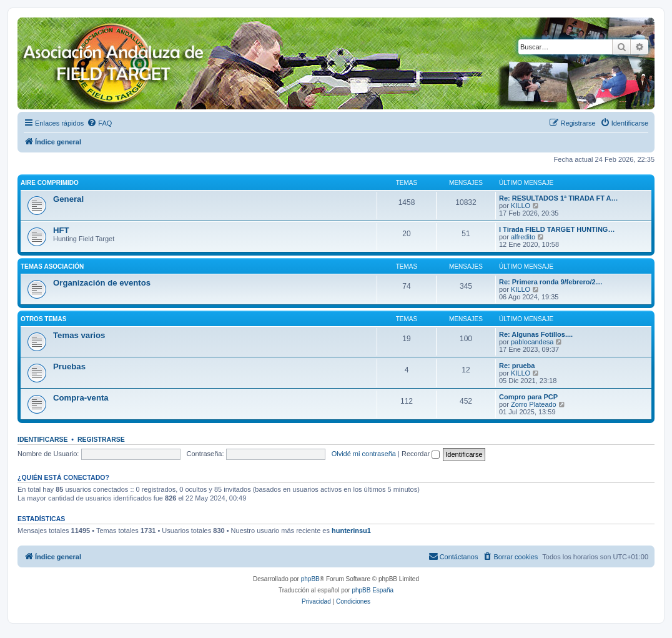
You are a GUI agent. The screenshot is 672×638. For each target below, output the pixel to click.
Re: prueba (517, 366)
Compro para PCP (528, 397)
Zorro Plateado (534, 404)
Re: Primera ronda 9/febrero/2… (551, 282)
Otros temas (43, 319)
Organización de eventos (102, 283)
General (68, 199)
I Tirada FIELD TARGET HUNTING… (557, 229)
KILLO (521, 206)
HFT (61, 230)
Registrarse (101, 439)
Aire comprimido (50, 183)
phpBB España (373, 590)
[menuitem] (99, 123)
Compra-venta (81, 398)
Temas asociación (52, 267)
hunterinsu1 (351, 531)
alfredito (523, 237)
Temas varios (79, 335)
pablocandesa (532, 342)
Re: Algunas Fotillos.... (536, 334)
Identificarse (43, 439)
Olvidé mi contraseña (364, 454)
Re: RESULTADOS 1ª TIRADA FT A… (558, 198)
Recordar (421, 454)
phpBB (310, 579)
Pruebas (69, 366)
